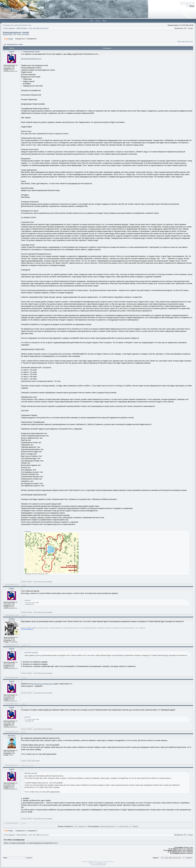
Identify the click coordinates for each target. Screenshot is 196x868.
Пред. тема (181, 42)
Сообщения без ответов (11, 25)
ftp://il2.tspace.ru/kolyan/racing (43, 684)
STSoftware (99, 863)
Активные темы (26, 25)
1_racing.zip (29, 719)
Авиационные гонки (16, 32)
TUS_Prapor (17, 34)
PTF (106, 863)
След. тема (189, 42)
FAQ (92, 21)
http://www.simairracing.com (31, 59)
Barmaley (26, 34)
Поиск (98, 21)
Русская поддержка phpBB (98, 864)
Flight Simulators (22, 28)
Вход (104, 21)
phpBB (90, 862)
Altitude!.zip (29, 603)
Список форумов (9, 28)
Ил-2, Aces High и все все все (39, 28)
